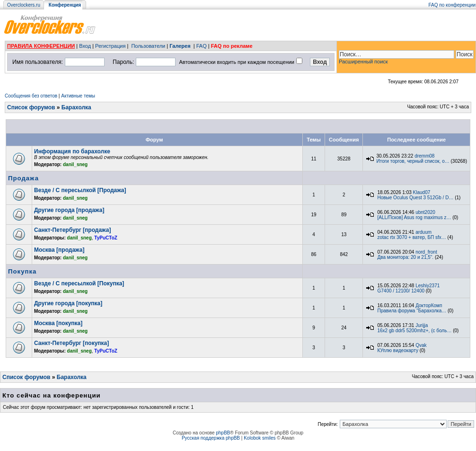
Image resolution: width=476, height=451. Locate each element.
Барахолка (76, 107)
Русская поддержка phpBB (211, 438)
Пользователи (148, 46)
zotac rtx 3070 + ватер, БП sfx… (411, 237)
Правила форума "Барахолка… (412, 311)
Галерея (180, 46)
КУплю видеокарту (397, 350)
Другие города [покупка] (68, 303)
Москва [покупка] (58, 323)
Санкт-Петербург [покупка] (71, 343)
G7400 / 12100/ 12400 (401, 291)
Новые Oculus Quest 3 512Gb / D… (415, 198)
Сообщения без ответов (31, 96)
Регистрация (110, 46)
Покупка (22, 271)
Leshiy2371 (428, 286)
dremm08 (424, 156)
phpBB (223, 433)
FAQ (202, 46)
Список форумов (31, 107)
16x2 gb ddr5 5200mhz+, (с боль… (414, 331)
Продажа (23, 178)
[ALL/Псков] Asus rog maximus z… (414, 217)
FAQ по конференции (452, 5)
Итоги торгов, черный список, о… (413, 161)
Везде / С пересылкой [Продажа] (80, 190)
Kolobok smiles (260, 438)
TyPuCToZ (106, 238)
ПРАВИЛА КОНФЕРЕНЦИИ (41, 46)
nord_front (426, 252)
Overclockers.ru (24, 5)
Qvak (421, 345)
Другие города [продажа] (69, 210)
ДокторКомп (429, 305)
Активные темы (78, 96)
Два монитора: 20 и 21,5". (405, 257)
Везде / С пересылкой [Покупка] (79, 283)
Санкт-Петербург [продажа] (72, 230)
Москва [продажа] (59, 250)
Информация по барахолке (72, 151)
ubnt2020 (425, 212)
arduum (423, 232)
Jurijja (422, 325)
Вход (85, 46)
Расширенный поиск (363, 62)
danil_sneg (75, 164)
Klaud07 (422, 192)
